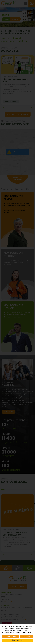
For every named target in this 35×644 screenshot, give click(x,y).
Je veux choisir (17, 640)
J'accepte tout (11, 636)
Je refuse (26, 636)
